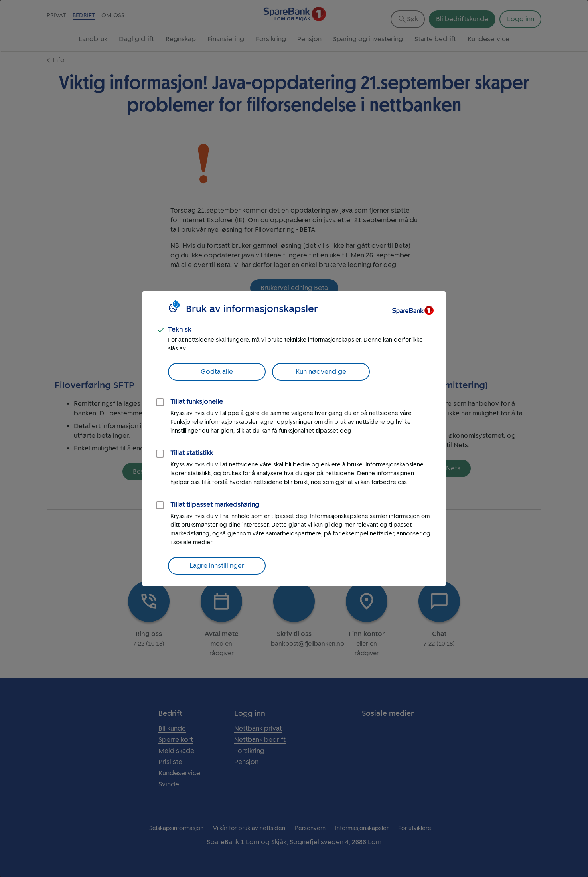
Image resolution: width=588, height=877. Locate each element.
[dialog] (294, 438)
